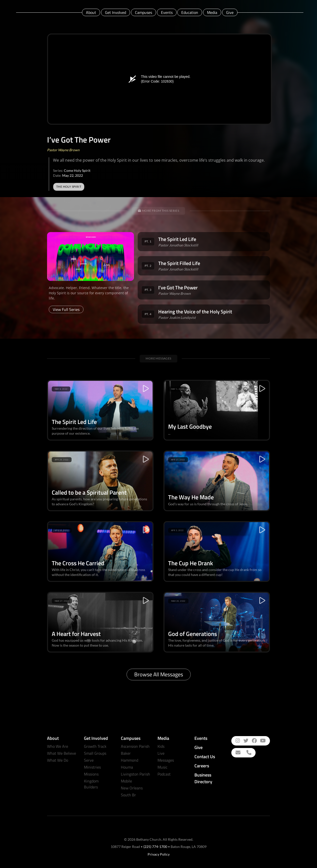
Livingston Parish (135, 774)
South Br (128, 795)
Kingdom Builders (91, 784)
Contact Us (205, 757)
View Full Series (66, 309)
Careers (202, 766)
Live (161, 753)
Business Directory (203, 778)
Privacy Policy (159, 854)
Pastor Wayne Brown (63, 150)
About (91, 12)
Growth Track (95, 746)
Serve (89, 760)
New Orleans (132, 788)
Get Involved (116, 12)
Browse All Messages (159, 674)
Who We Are (58, 746)
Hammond (130, 760)
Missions (91, 774)
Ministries (92, 767)
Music (162, 767)
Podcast (164, 774)
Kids (161, 746)
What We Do (58, 760)
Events (167, 12)
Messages (166, 760)
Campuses (144, 12)
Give (230, 12)
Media (212, 12)
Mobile (126, 781)
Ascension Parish (135, 746)
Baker (126, 753)
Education (190, 12)
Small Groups (95, 753)
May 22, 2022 (73, 175)
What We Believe (62, 753)
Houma (127, 767)
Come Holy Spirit (77, 170)
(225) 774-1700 (155, 847)
